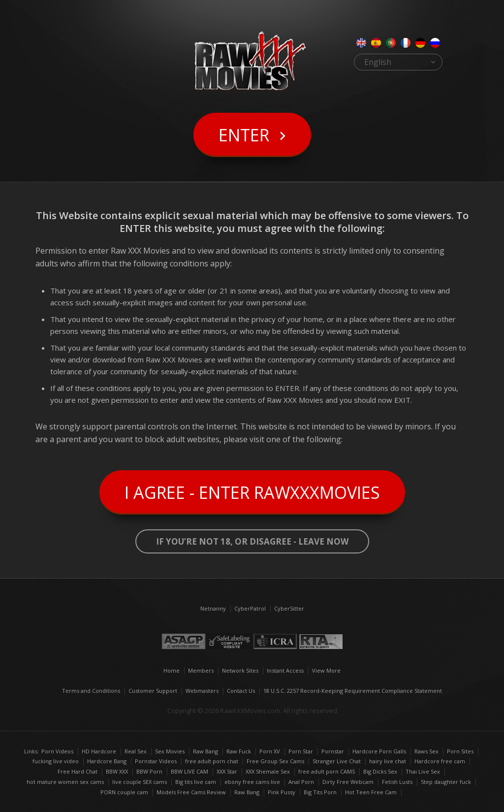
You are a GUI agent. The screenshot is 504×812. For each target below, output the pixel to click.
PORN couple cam (124, 792)
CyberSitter (289, 608)
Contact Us (241, 691)
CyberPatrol (250, 608)
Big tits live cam (196, 782)
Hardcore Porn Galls (379, 751)
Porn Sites (460, 751)
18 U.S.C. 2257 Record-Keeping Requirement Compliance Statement (353, 691)
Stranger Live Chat (337, 761)
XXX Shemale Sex (268, 771)
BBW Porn (149, 771)
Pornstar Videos (156, 761)
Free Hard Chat (78, 771)
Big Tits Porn (320, 792)
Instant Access (285, 670)
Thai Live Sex (423, 771)
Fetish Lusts (397, 782)
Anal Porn (301, 782)
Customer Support (153, 691)
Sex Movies (170, 751)
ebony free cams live (252, 782)
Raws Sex (426, 751)
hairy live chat (388, 761)
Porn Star (301, 751)
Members (201, 670)
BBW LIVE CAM (189, 771)
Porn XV (270, 751)
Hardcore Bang (107, 761)
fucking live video (56, 761)
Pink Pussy (282, 792)
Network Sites (240, 670)
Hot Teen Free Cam (371, 792)
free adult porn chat (212, 761)
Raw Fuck (239, 751)
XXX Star (227, 771)
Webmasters (202, 691)
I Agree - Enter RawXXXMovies (252, 492)
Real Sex (136, 751)
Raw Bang (205, 751)
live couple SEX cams (140, 782)
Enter (244, 135)
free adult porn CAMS (327, 771)
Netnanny (213, 608)
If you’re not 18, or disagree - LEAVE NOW (252, 541)
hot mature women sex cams (65, 782)
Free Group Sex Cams (275, 761)
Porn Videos (57, 751)
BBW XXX (117, 771)
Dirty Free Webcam (348, 782)
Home (172, 670)
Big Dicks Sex (380, 771)
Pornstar (333, 751)
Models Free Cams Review (191, 792)
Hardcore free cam (440, 761)
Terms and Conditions (91, 691)
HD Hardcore (99, 751)
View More (326, 670)
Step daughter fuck (446, 782)
